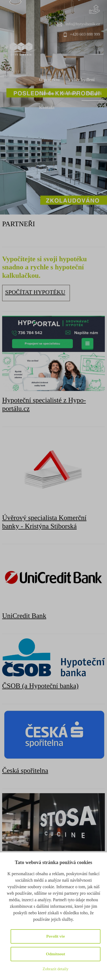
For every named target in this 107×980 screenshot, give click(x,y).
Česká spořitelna (25, 771)
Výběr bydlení (81, 80)
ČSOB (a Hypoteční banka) (40, 686)
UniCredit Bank (24, 616)
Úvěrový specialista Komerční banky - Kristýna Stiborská (44, 522)
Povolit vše (56, 936)
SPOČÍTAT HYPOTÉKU (35, 292)
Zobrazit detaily (55, 969)
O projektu (50, 80)
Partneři (94, 93)
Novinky (69, 93)
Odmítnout (56, 954)
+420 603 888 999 (85, 34)
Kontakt (47, 107)
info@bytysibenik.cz (83, 24)
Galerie (46, 93)
